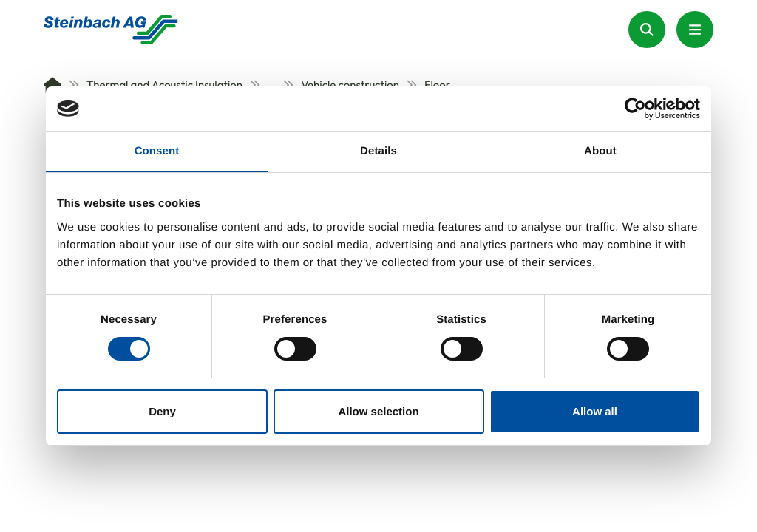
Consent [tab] (157, 151)
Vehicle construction (341, 85)
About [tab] (600, 151)
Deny (162, 411)
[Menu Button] (695, 30)
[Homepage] (111, 30)
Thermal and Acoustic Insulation (156, 85)
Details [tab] (378, 151)
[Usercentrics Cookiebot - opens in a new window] (635, 109)
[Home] (52, 85)
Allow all (595, 411)
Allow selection (378, 411)
